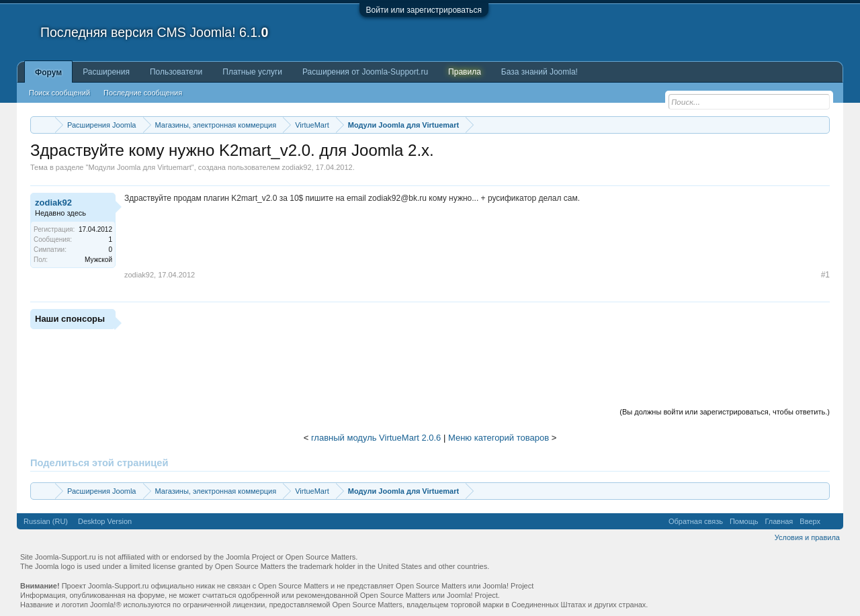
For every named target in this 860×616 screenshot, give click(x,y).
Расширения (106, 72)
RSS (832, 521)
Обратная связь (696, 521)
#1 (825, 275)
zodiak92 (296, 167)
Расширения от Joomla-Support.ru (365, 72)
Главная (779, 521)
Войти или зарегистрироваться (424, 10)
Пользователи (176, 72)
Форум (48, 73)
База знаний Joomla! (540, 72)
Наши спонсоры (70, 319)
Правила (465, 72)
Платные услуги (252, 72)
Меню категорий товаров (499, 438)
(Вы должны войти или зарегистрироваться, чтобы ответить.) (725, 412)
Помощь (744, 521)
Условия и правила (807, 537)
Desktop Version (105, 521)
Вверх (810, 521)
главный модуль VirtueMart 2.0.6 (376, 438)
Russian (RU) (46, 521)
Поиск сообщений (59, 93)
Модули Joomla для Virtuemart (139, 167)
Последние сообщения (143, 93)
